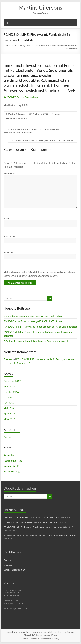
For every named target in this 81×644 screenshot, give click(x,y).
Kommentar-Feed (13, 466)
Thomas (8, 359)
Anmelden (9, 455)
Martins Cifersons (40, 7)
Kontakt (7, 560)
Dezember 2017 (12, 381)
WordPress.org (12, 471)
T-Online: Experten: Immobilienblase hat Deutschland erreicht (36, 341)
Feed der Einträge (13, 460)
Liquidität (23, 105)
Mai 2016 (9, 408)
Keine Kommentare (17, 118)
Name (7, 218)
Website (8, 252)
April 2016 (9, 413)
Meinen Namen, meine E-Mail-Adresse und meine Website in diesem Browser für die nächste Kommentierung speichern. (40, 274)
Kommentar (11, 173)
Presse (57, 114)
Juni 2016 (9, 403)
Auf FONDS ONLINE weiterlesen (21, 97)
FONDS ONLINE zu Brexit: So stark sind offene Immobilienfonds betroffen (32, 131)
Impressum (9, 565)
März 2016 (9, 419)
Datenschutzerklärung (14, 570)
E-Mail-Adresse (13, 236)
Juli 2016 (8, 397)
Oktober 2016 (11, 392)
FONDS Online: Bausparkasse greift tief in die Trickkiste (43, 140)
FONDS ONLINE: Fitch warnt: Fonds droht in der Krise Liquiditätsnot (40, 327)
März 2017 (9, 386)
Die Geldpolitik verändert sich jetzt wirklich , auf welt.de (33, 316)
